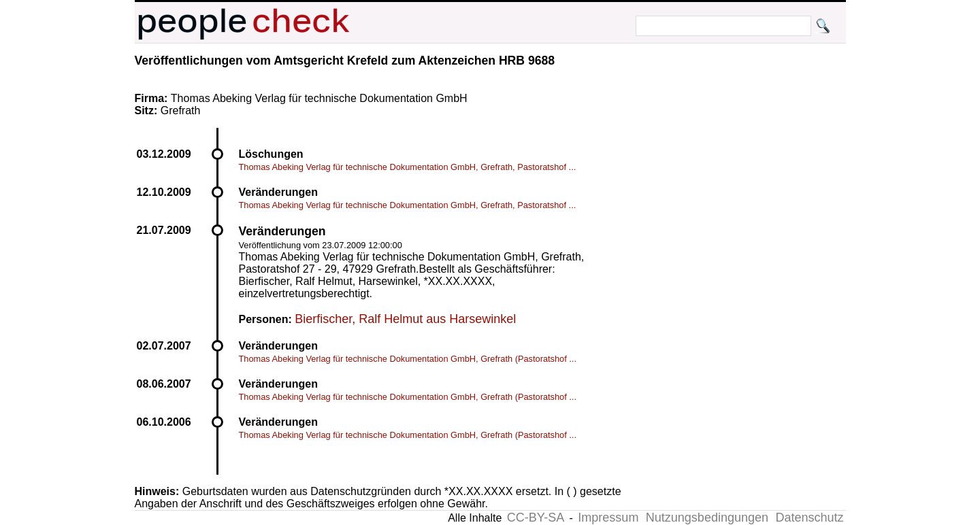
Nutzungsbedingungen (707, 518)
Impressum (608, 518)
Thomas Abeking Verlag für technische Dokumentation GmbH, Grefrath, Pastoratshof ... (408, 167)
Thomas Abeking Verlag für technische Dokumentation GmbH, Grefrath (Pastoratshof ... (408, 359)
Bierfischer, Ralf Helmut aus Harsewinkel (405, 319)
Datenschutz (809, 518)
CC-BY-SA (536, 518)
